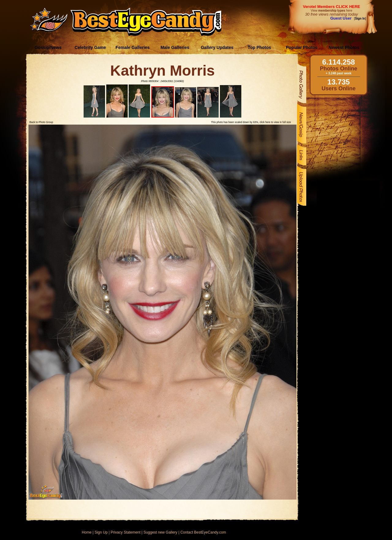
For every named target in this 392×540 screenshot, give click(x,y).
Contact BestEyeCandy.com (203, 532)
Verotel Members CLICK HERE (332, 7)
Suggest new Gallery (160, 532)
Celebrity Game (90, 47)
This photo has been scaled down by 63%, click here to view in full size (251, 122)
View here (332, 11)
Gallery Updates (217, 47)
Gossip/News (48, 47)
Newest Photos (344, 47)
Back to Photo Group (41, 122)
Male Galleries (175, 47)
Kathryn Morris (162, 71)
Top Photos (259, 47)
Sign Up (101, 532)
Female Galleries (132, 47)
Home (87, 532)
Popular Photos (302, 47)
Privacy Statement (125, 532)
